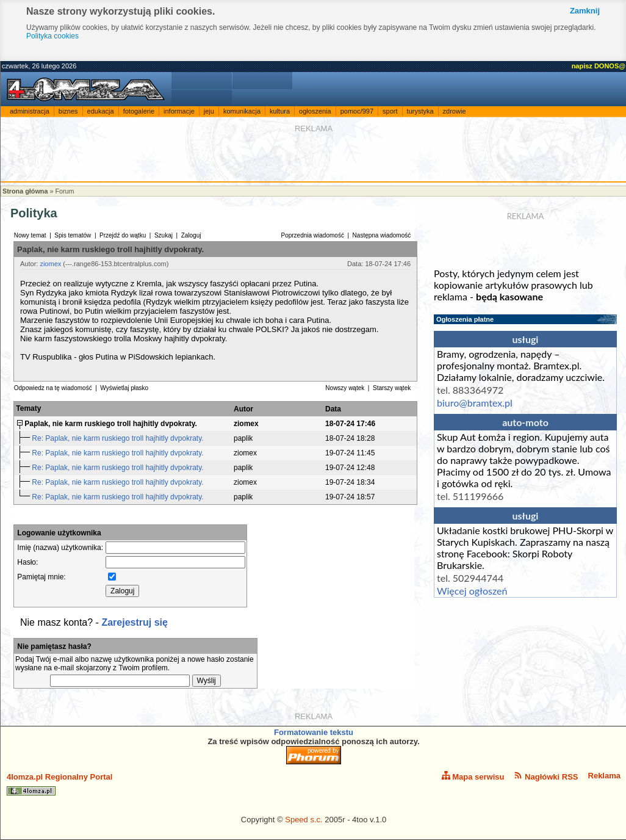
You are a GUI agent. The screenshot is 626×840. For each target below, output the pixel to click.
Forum (64, 191)
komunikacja (242, 111)
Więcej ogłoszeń (472, 591)
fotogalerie (139, 111)
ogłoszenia (315, 111)
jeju (209, 111)
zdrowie (455, 111)
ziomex (50, 264)
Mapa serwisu (473, 776)
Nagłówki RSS (546, 776)
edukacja (101, 111)
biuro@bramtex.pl (475, 403)
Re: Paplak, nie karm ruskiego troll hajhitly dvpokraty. (119, 438)
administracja (30, 111)
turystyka (420, 111)
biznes (68, 111)
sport (390, 111)
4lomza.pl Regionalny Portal (59, 784)
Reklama (604, 776)
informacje (179, 111)
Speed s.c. (304, 820)
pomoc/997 (357, 111)
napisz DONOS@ (599, 66)
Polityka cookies (52, 36)
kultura (280, 111)
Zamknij (585, 11)
